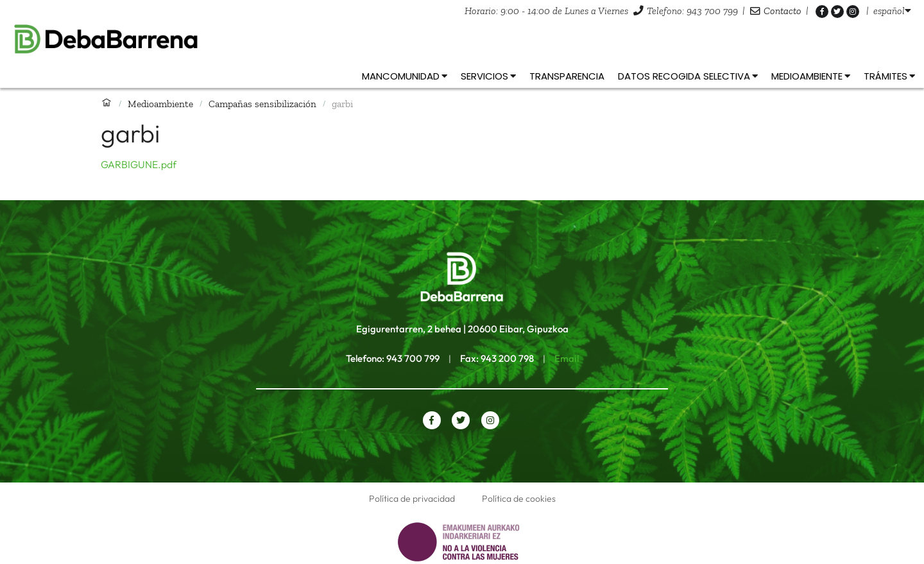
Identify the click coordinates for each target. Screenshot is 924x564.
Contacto (783, 11)
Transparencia (567, 76)
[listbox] (892, 11)
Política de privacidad (412, 499)
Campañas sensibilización (262, 104)
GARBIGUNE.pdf (139, 164)
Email (567, 358)
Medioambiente (160, 104)
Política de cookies (519, 499)
